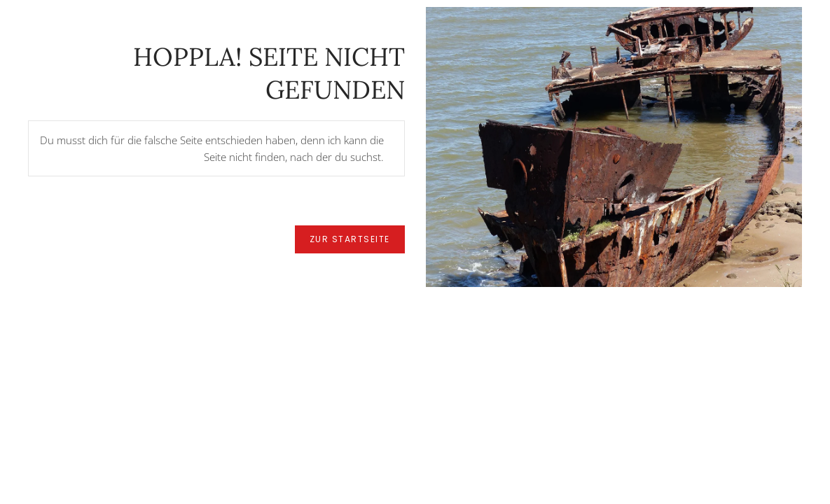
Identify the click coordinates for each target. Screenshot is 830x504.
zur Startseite (350, 239)
